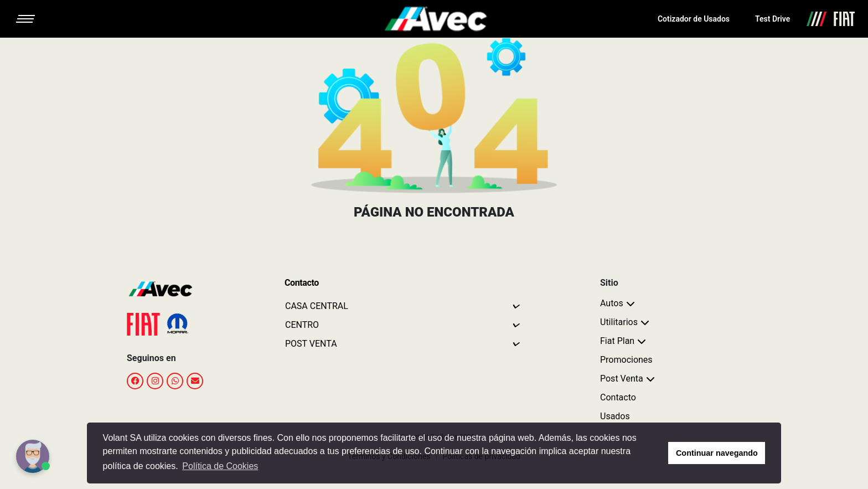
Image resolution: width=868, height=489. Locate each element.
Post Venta (622, 379)
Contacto (618, 397)
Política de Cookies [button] (220, 466)
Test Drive (773, 19)
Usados (615, 416)
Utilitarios (619, 322)
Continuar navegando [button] (717, 453)
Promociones (626, 360)
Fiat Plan (617, 341)
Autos (612, 303)
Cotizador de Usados (694, 19)
